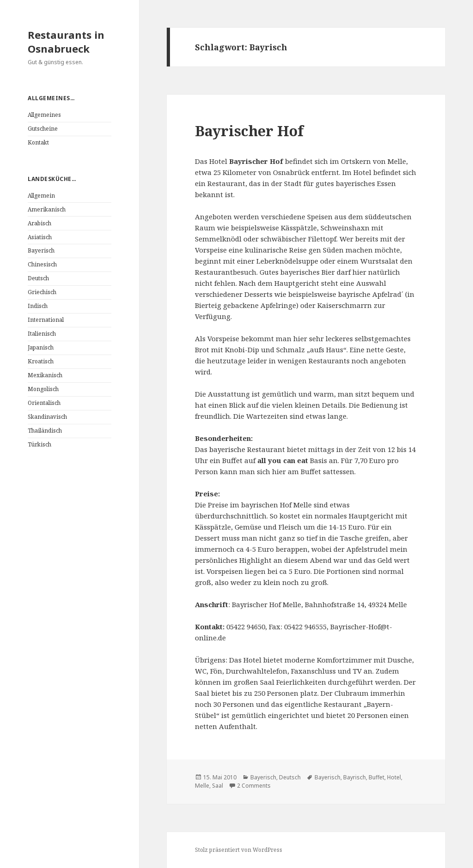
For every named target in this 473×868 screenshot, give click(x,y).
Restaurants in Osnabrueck (66, 42)
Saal (218, 786)
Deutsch (38, 278)
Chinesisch (42, 264)
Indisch (38, 306)
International (46, 320)
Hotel (394, 777)
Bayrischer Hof (249, 131)
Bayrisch (355, 777)
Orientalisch (44, 403)
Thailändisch (45, 431)
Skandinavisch (47, 417)
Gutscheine (43, 129)
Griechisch (42, 292)
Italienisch (42, 334)
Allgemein (41, 196)
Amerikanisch (47, 209)
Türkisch (39, 444)
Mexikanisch (45, 375)
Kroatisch (41, 361)
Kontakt (38, 142)
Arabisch (39, 223)
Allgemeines (44, 115)
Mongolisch (43, 389)
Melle (202, 786)
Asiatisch (40, 237)
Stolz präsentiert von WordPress (239, 850)
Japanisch (41, 347)
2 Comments (254, 786)
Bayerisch (41, 250)
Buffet (376, 777)
